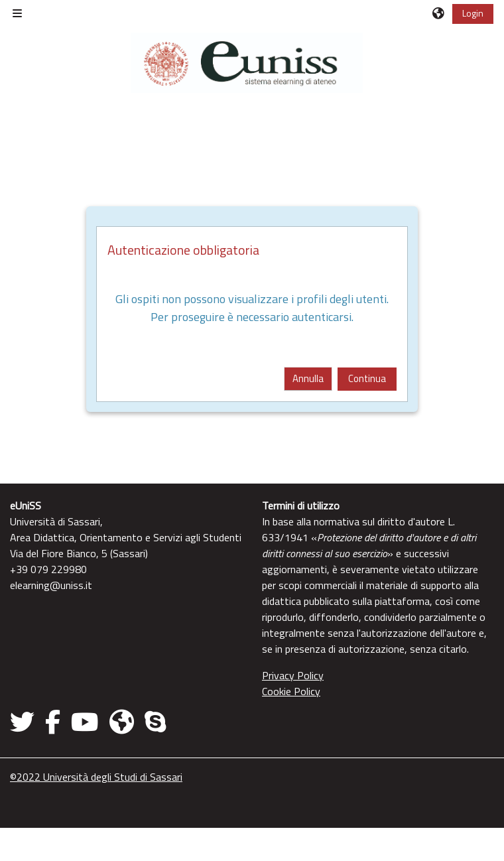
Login (473, 13)
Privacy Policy (293, 675)
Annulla (308, 378)
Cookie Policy (291, 691)
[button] (439, 13)
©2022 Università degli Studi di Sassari (96, 777)
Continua (367, 378)
